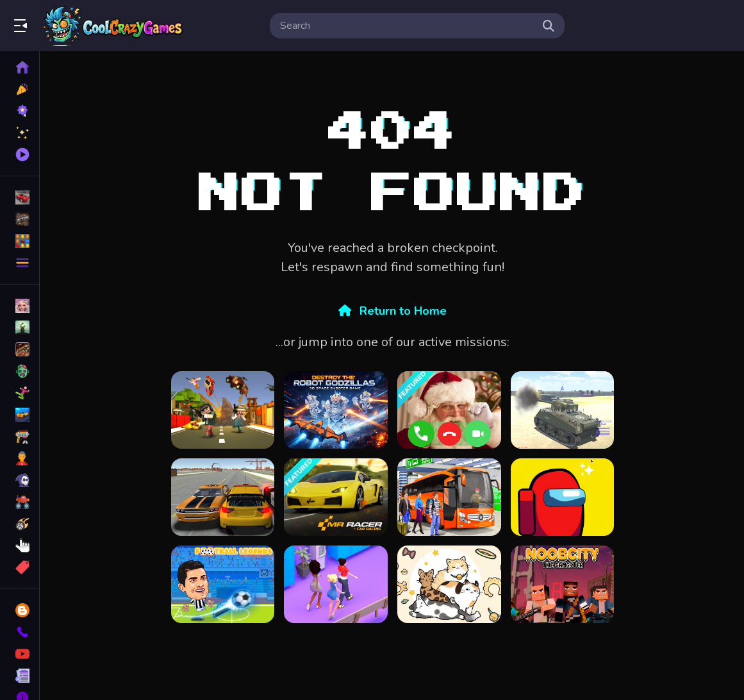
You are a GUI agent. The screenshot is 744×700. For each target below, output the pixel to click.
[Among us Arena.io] (563, 497)
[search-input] (407, 26)
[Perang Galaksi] (336, 410)
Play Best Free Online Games (114, 26)
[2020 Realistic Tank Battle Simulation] (563, 410)
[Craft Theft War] (223, 410)
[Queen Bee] (336, 584)
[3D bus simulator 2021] (449, 497)
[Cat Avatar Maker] (449, 584)
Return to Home (393, 311)
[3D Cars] (223, 497)
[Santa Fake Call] (449, 410)
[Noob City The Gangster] (563, 584)
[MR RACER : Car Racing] (336, 497)
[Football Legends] (223, 584)
